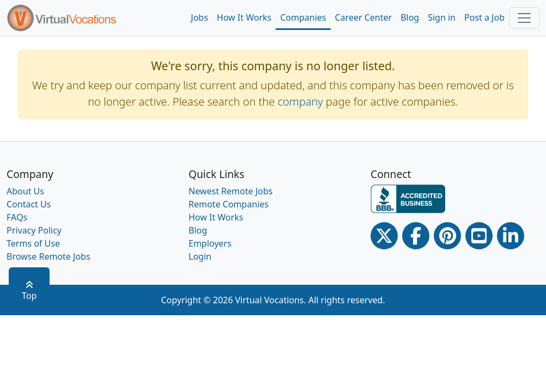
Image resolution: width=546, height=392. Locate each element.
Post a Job (484, 17)
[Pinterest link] (447, 236)
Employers (210, 243)
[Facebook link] (416, 236)
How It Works (244, 17)
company (301, 102)
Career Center (364, 17)
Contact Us (29, 204)
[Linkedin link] (511, 236)
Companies (303, 17)
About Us (25, 191)
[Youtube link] (479, 236)
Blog (410, 17)
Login (200, 256)
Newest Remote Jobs (230, 191)
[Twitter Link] (384, 236)
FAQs (17, 217)
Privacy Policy (34, 230)
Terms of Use (33, 243)
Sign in (442, 17)
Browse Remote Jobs (48, 256)
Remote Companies (229, 204)
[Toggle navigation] (524, 18)
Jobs (199, 17)
